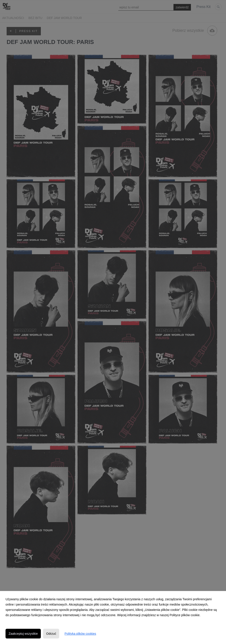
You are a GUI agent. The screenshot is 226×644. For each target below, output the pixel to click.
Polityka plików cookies (80, 634)
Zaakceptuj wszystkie (23, 634)
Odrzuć (51, 634)
